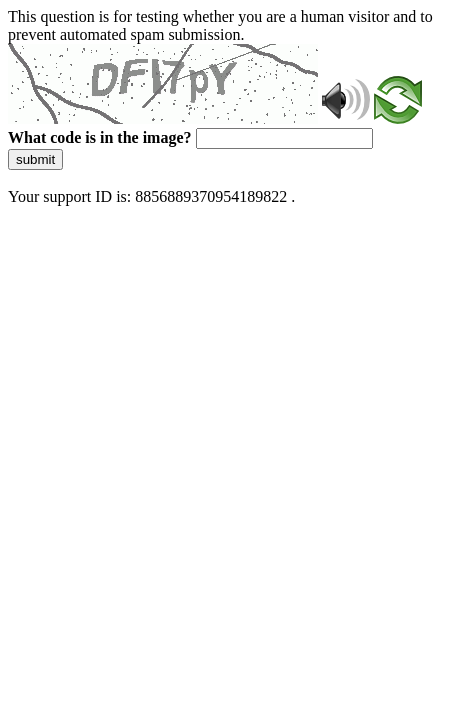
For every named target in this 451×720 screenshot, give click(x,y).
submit (35, 159)
